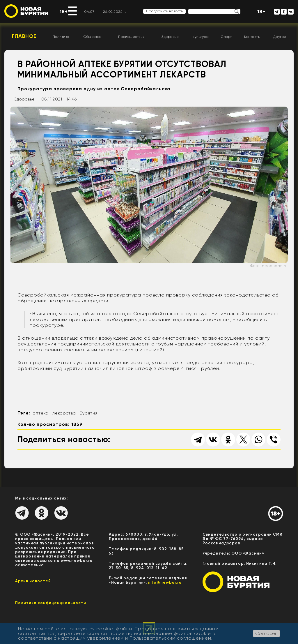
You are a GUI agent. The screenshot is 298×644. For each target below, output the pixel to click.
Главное (24, 36)
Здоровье (170, 37)
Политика (61, 37)
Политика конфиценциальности (51, 603)
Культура (201, 37)
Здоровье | (26, 99)
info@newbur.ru (165, 582)
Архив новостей (33, 581)
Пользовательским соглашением (170, 638)
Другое (280, 37)
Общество (92, 37)
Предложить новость (164, 11)
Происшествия (132, 37)
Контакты (252, 37)
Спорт (227, 37)
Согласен (266, 633)
